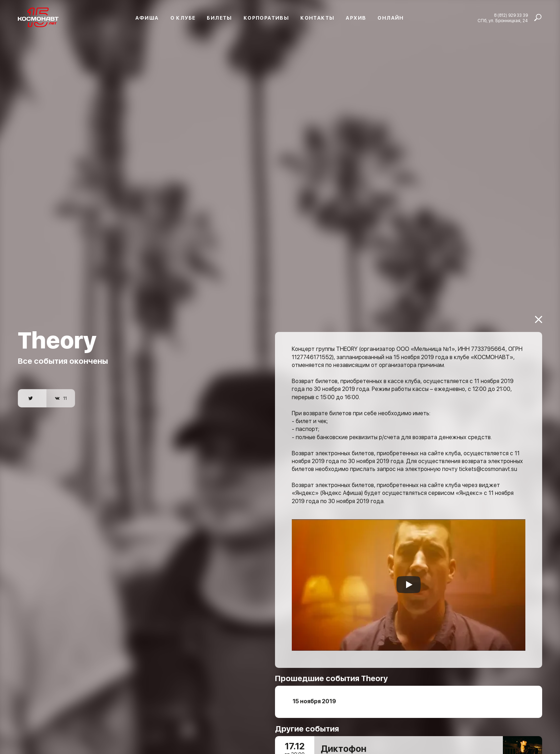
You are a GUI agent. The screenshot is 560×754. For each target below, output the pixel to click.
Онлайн (391, 18)
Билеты (219, 18)
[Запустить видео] (409, 575)
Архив (356, 18)
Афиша (147, 18)
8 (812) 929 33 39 (511, 15)
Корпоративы (266, 18)
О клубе (183, 18)
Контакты (317, 18)
